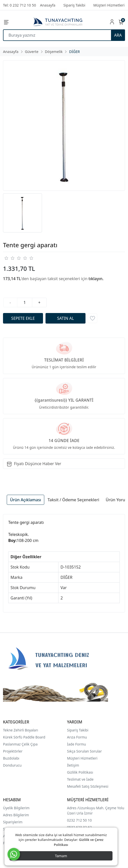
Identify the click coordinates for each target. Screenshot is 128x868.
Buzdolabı (11, 758)
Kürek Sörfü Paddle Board (24, 737)
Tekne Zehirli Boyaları (20, 730)
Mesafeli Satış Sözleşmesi (88, 786)
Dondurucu (12, 765)
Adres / (73, 808)
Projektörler (13, 751)
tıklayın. (96, 279)
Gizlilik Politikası (80, 772)
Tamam (61, 856)
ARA (118, 35)
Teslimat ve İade (80, 779)
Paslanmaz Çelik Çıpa (20, 744)
